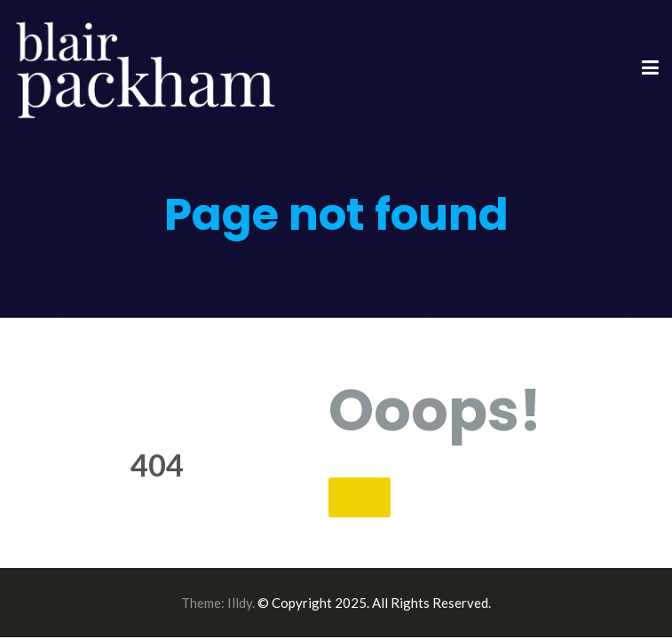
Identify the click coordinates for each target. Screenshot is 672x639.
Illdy (240, 603)
